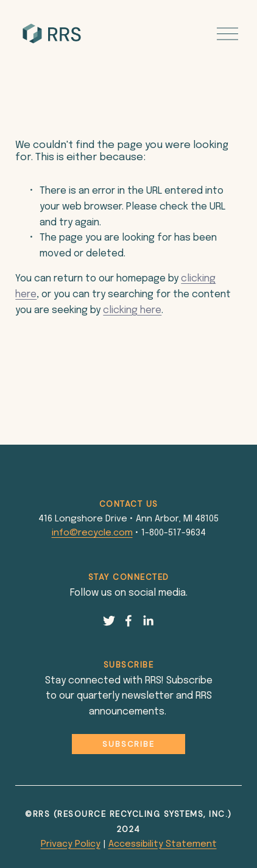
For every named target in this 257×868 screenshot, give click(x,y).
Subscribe (128, 744)
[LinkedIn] (148, 621)
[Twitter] (109, 621)
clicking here (132, 310)
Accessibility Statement (163, 844)
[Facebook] (128, 621)
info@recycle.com (92, 533)
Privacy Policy (71, 844)
